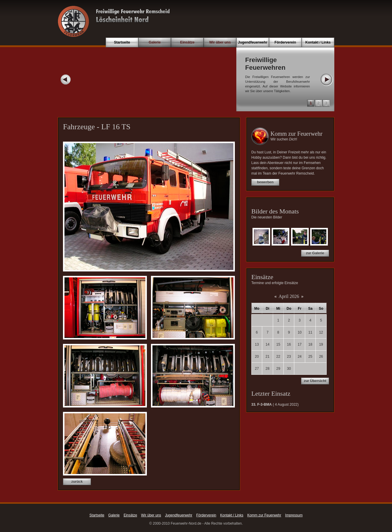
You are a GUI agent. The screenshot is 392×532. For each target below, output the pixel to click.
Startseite (122, 42)
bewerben (265, 182)
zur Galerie (315, 253)
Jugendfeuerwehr (253, 42)
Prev (66, 79)
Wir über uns (220, 42)
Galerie (155, 42)
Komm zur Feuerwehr (264, 515)
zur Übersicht (315, 381)
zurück (77, 482)
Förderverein (285, 42)
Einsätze (187, 42)
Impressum (294, 515)
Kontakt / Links (318, 42)
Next (326, 79)
